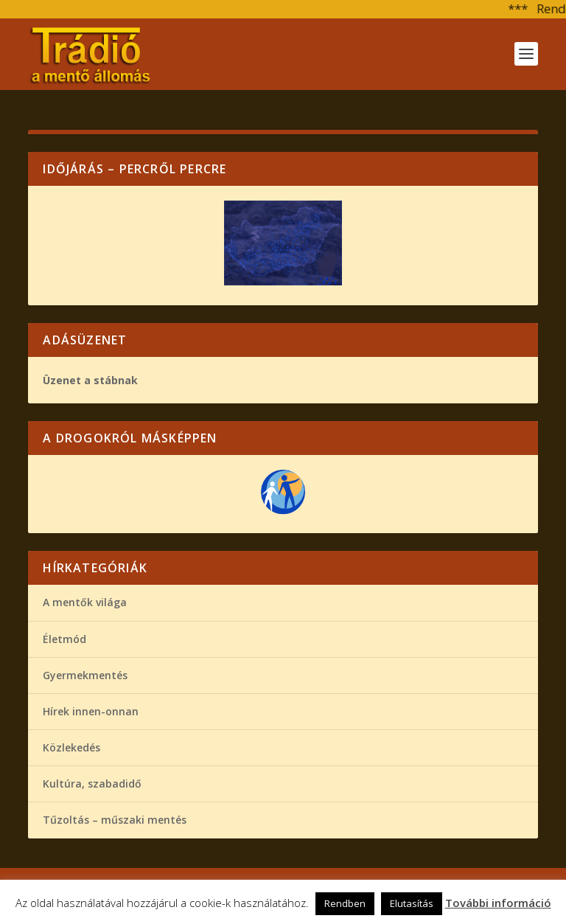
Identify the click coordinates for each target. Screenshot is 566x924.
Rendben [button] (345, 903)
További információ (498, 903)
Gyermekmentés (85, 675)
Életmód (64, 639)
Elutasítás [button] (412, 903)
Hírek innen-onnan (91, 711)
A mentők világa (85, 602)
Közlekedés (71, 747)
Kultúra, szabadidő (92, 784)
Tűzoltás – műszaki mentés (115, 820)
